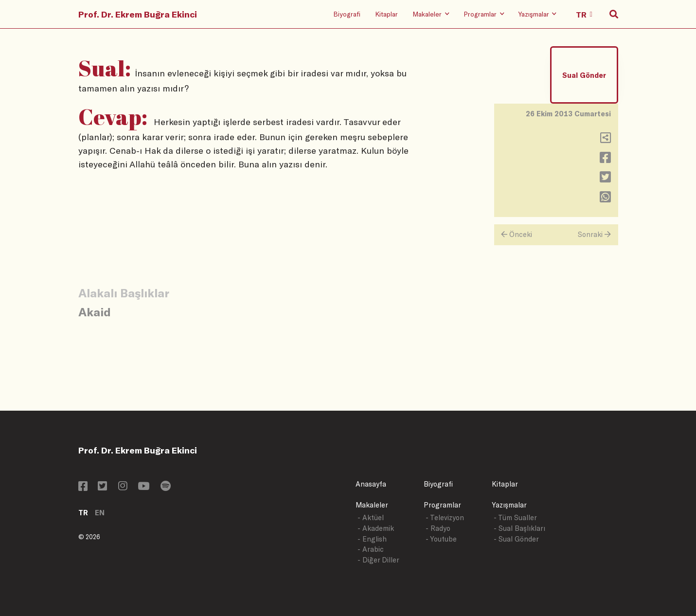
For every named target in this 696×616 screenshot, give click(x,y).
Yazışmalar (509, 505)
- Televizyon (445, 517)
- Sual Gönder (516, 539)
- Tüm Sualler (515, 517)
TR (83, 513)
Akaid (95, 312)
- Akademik (376, 528)
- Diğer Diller (378, 560)
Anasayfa (371, 484)
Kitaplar (386, 14)
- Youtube (441, 539)
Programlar (442, 505)
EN (100, 513)
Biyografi (347, 14)
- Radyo (438, 528)
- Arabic (371, 549)
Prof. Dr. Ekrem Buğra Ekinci (138, 14)
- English (372, 539)
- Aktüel (371, 517)
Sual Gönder (584, 75)
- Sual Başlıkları (519, 528)
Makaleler (372, 505)
